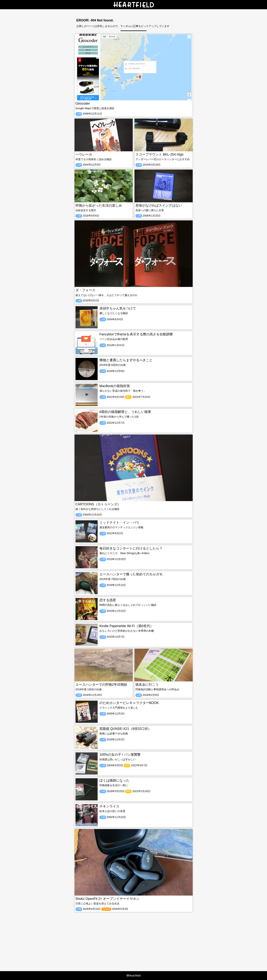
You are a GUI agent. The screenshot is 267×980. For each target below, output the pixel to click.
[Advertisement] (134, 938)
